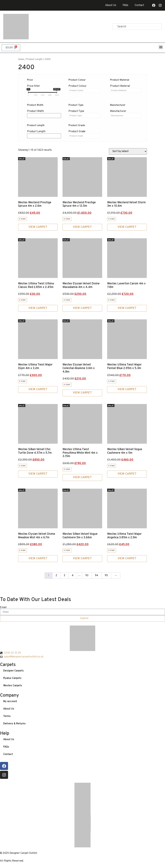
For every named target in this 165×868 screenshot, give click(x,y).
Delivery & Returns (14, 724)
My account (10, 701)
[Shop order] (128, 151)
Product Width (35, 111)
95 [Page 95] (106, 576)
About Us (111, 5)
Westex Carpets (13, 686)
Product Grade (77, 132)
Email (3, 607)
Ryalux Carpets (12, 678)
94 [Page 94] (97, 576)
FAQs (125, 5)
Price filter (34, 86)
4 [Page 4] (73, 576)
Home (21, 59)
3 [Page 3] (64, 576)
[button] (161, 47)
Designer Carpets (13, 671)
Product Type (76, 111)
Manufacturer (118, 111)
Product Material (120, 86)
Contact (139, 5)
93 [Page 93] (87, 576)
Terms (7, 716)
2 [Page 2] (56, 576)
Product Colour (78, 86)
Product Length (36, 132)
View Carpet (38, 227)
